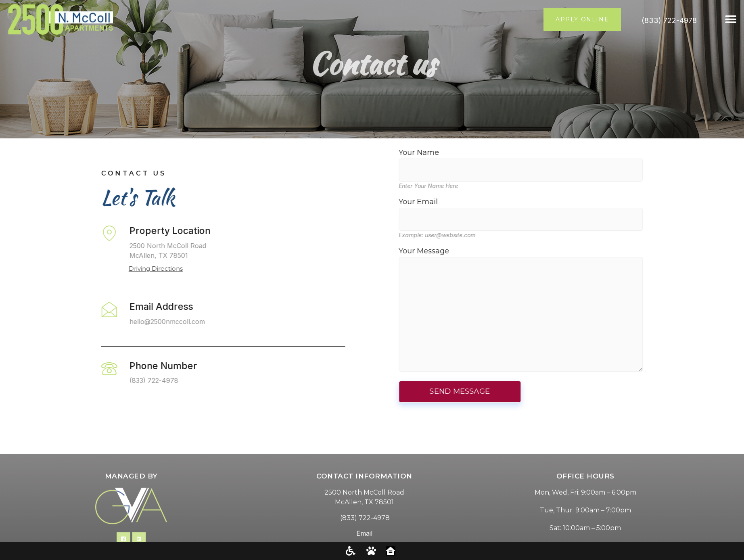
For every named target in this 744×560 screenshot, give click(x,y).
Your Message (560, 310)
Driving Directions (117, 269)
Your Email (560, 211)
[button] (731, 20)
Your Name (560, 161)
